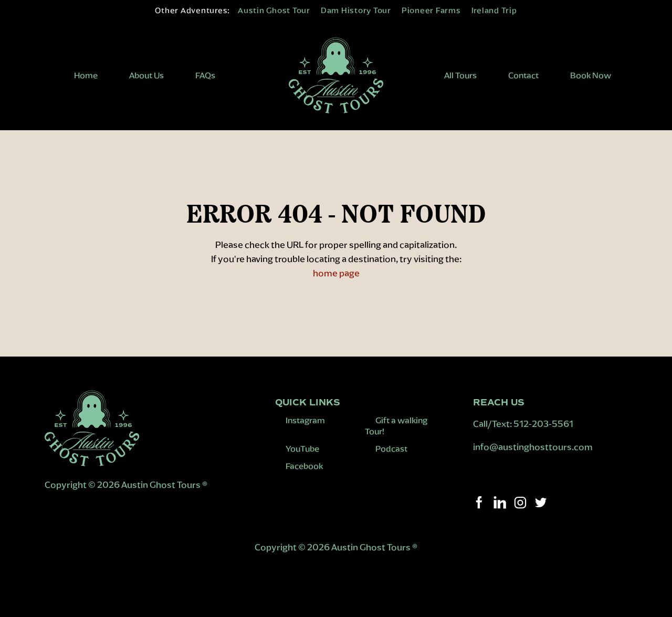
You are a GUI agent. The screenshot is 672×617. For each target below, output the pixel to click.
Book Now (591, 75)
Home (86, 75)
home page (336, 273)
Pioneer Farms (431, 10)
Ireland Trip (494, 10)
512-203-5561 (543, 424)
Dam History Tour (356, 10)
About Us (146, 75)
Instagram (305, 420)
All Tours (460, 75)
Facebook (304, 466)
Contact (523, 75)
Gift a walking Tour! (396, 426)
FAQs (205, 75)
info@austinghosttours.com (534, 447)
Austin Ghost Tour (274, 10)
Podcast (391, 449)
